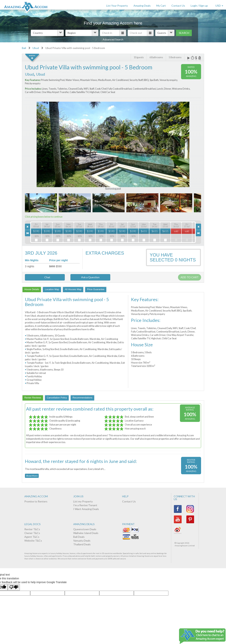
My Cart (161, 6)
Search (184, 33)
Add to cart (190, 277)
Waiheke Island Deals (86, 533)
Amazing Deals (142, 6)
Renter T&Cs (32, 529)
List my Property (83, 501)
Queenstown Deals (85, 529)
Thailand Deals (82, 544)
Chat (45, 277)
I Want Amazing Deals (86, 509)
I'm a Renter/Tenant (85, 505)
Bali (24, 48)
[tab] (32, 289)
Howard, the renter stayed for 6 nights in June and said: (81, 461)
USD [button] (219, 6)
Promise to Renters (36, 501)
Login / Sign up (199, 6)
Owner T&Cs (32, 533)
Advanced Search (113, 39)
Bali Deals (79, 537)
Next (184, 139)
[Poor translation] (14, 587)
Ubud (36, 48)
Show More (32, 476)
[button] (47, 33)
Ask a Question (90, 277)
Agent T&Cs (32, 537)
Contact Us (178, 6)
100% (191, 72)
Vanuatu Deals (82, 541)
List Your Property (117, 6)
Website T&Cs (33, 541)
